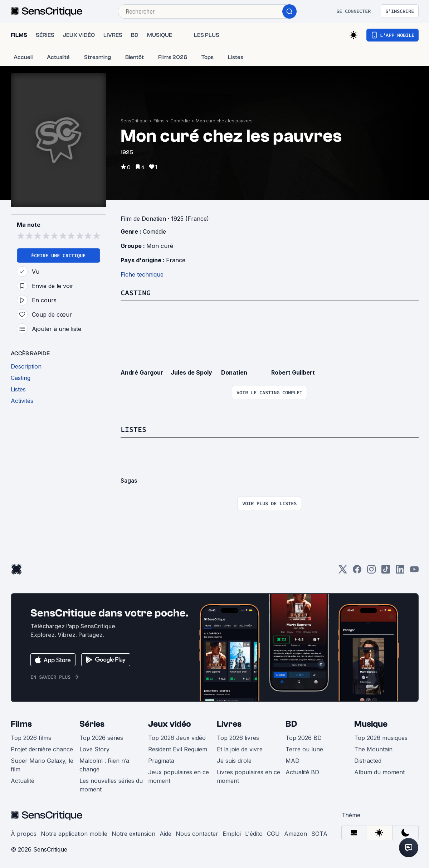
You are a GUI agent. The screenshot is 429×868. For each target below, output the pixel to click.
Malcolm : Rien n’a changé (104, 765)
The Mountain (373, 749)
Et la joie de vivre (240, 749)
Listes (133, 429)
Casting (136, 292)
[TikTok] (386, 572)
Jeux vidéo (170, 724)
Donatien (234, 372)
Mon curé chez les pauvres (224, 121)
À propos (24, 834)
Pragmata (161, 761)
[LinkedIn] (400, 572)
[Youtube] (414, 572)
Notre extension (133, 834)
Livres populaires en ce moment (248, 776)
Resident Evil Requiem (178, 749)
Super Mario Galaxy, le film (42, 765)
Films (159, 121)
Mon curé (160, 246)
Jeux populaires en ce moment (179, 776)
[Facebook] (357, 572)
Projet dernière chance (42, 749)
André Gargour (142, 372)
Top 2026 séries (101, 738)
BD (291, 724)
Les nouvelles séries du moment (111, 785)
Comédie (180, 121)
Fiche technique (142, 274)
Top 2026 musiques (381, 738)
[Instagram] (371, 572)
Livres (229, 724)
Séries (92, 724)
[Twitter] (343, 572)
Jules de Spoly (191, 372)
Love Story (94, 749)
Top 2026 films (31, 738)
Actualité (23, 781)
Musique (371, 724)
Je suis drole (234, 761)
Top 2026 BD (304, 738)
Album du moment (379, 772)
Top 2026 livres (238, 738)
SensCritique (134, 121)
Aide (165, 834)
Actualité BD (302, 772)
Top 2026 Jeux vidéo (177, 738)
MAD (292, 761)
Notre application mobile (74, 834)
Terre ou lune (304, 749)
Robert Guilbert (293, 372)
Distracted (368, 761)
